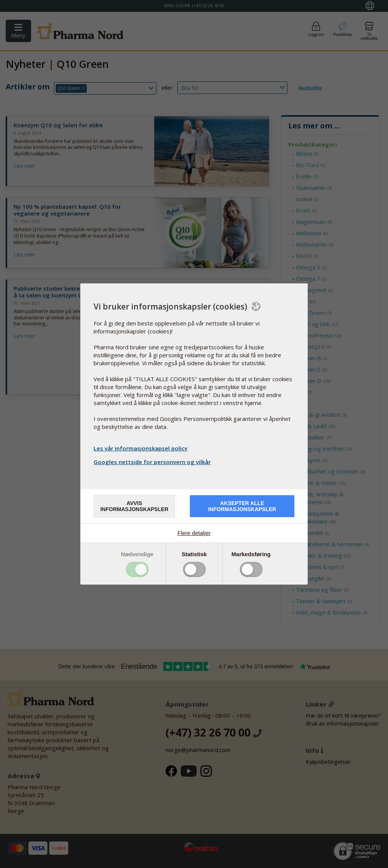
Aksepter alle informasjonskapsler (242, 506)
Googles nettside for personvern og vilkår (153, 462)
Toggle (137, 569)
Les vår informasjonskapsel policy (141, 448)
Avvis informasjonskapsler (135, 506)
